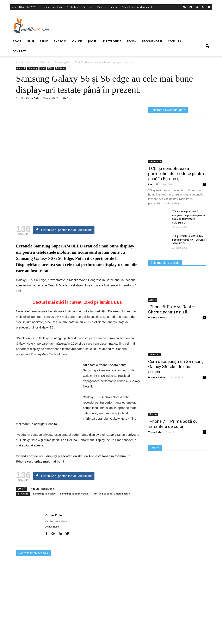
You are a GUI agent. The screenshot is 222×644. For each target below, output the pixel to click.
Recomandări (152, 41)
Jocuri (93, 41)
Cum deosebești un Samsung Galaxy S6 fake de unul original (176, 367)
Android (60, 41)
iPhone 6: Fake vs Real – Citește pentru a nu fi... (172, 309)
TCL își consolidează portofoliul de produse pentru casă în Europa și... (176, 174)
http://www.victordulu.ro (56, 521)
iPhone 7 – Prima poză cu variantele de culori (173, 424)
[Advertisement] (136, 25)
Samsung (154, 354)
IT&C (50, 68)
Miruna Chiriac (157, 317)
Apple (44, 41)
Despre (102, 7)
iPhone (153, 414)
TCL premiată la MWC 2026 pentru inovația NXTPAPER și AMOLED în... (189, 240)
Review (132, 41)
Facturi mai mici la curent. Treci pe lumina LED (78, 302)
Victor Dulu (53, 515)
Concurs (174, 41)
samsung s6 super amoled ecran (111, 494)
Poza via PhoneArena (42, 489)
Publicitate (73, 7)
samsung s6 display (44, 494)
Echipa (114, 7)
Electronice (112, 41)
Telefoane (60, 68)
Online (77, 41)
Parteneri (88, 7)
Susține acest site (53, 7)
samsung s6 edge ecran (74, 494)
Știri (43, 68)
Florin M (153, 184)
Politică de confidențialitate (137, 7)
